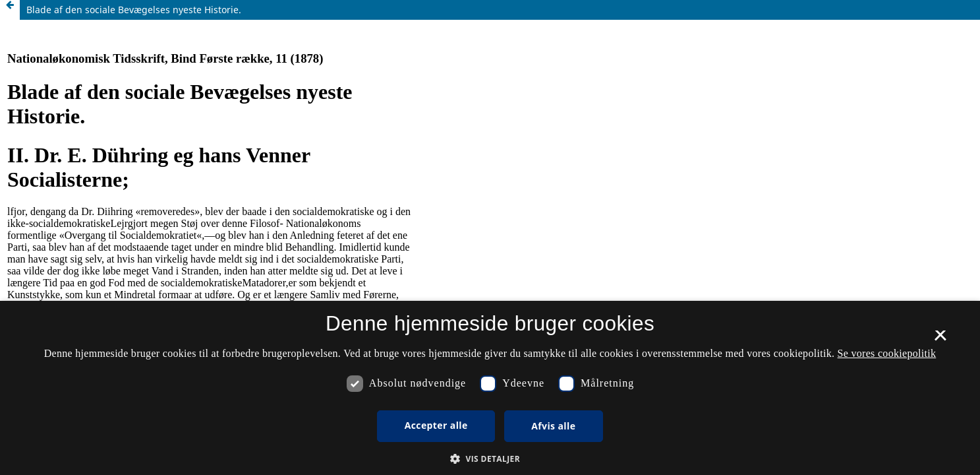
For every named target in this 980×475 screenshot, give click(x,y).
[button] (490, 459)
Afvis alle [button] (553, 426)
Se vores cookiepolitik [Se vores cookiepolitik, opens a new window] (887, 353)
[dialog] (490, 388)
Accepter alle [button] (436, 425)
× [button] (940, 340)
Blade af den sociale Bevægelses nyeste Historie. (134, 10)
